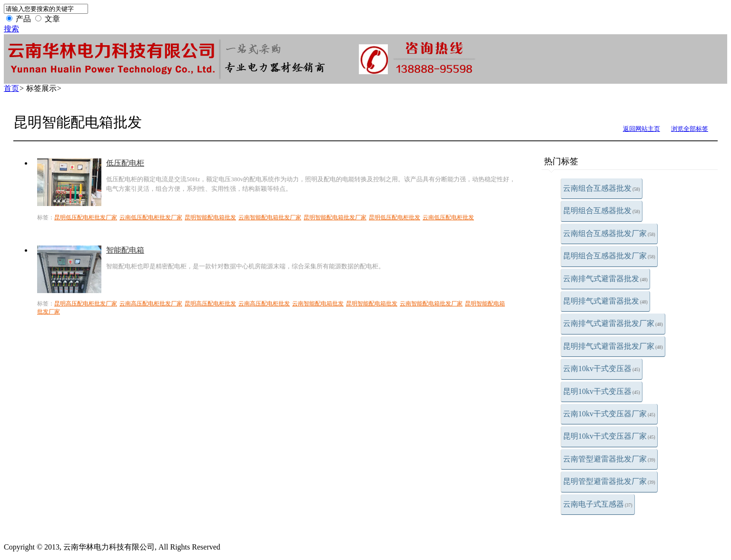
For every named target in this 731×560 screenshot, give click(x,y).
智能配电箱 (125, 250)
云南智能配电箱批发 (318, 304)
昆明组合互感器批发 (602, 211)
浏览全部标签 (690, 129)
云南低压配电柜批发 (448, 217)
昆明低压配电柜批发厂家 (86, 217)
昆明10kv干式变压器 (602, 391)
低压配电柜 (125, 163)
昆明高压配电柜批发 (210, 304)
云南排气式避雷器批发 (605, 279)
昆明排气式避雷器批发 (605, 301)
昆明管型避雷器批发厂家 (609, 481)
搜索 (11, 29)
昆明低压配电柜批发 (395, 217)
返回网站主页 (642, 129)
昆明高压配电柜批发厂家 (86, 304)
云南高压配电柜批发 (264, 304)
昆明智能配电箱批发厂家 (335, 217)
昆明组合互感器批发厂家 (609, 256)
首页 (11, 88)
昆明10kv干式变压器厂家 (609, 436)
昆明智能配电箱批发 (210, 217)
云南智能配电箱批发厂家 (270, 217)
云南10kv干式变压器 (602, 368)
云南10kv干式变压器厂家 (609, 414)
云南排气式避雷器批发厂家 (613, 323)
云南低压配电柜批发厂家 (151, 217)
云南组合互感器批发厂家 (609, 233)
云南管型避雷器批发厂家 (609, 459)
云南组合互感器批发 (602, 188)
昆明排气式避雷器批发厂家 (613, 346)
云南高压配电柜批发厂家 (151, 304)
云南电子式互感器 (598, 504)
